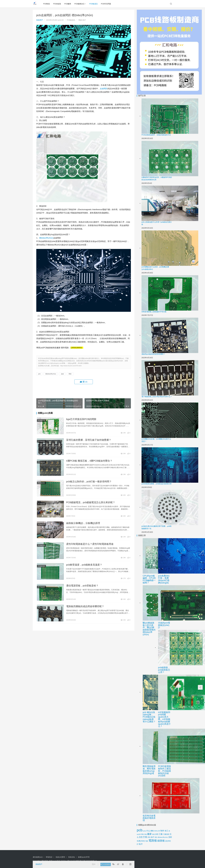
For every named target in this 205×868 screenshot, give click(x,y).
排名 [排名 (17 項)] (149, 837)
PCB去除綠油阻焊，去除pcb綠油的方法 (156, 135)
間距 (106, 89)
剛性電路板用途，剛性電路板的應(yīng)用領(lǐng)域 (149, 770)
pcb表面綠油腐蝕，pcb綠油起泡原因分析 (157, 484)
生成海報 (105, 864)
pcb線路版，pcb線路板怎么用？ (164, 670)
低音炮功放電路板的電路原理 (149, 818)
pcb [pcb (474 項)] (140, 830)
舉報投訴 (49, 857)
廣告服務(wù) (38, 857)
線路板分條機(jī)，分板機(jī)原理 (83, 527)
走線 (102, 89)
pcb (39, 374)
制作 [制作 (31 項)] (162, 831)
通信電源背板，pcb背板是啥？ (82, 592)
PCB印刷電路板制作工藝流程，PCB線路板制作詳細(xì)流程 (165, 771)
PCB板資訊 (95, 4)
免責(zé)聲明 (60, 857)
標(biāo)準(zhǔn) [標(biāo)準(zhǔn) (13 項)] (163, 837)
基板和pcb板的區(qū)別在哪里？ (153, 354)
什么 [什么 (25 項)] (148, 831)
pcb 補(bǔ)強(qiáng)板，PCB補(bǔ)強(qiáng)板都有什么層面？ (149, 717)
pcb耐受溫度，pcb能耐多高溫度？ (84, 571)
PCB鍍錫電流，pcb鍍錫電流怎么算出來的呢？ (91, 506)
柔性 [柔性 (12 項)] (156, 837)
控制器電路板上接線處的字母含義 (154, 312)
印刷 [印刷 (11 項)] (145, 834)
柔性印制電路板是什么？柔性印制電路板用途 (90, 549)
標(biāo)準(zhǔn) (46, 238)
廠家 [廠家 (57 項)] (149, 834)
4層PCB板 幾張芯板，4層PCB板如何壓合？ (89, 463)
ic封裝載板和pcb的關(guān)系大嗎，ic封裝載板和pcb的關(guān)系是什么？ (164, 719)
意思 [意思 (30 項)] (141, 837)
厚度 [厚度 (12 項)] (153, 834)
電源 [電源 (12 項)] (147, 841)
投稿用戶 (40, 20)
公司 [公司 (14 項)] (159, 831)
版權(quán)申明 (84, 857)
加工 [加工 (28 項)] (166, 831)
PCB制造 (48, 4)
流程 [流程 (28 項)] (170, 837)
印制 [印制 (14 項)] (142, 834)
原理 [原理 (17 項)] (157, 834)
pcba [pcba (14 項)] (144, 831)
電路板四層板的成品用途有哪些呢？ (85, 614)
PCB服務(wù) (81, 4)
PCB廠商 (69, 4)
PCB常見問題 (107, 4)
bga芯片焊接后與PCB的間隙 (81, 420)
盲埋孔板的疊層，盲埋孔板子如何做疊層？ (89, 441)
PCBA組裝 (58, 4)
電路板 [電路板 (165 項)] (153, 840)
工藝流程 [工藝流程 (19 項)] (166, 834)
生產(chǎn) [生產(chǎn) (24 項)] (141, 841)
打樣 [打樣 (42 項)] (145, 837)
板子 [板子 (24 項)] (153, 837)
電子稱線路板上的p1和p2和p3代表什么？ (157, 397)
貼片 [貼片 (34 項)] (141, 844)
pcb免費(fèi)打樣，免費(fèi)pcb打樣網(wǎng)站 (164, 579)
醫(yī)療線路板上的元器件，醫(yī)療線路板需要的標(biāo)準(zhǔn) (149, 629)
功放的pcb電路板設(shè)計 (164, 625)
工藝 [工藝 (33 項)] (161, 834)
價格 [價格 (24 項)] (152, 831)
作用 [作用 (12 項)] (155, 831)
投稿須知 (72, 857)
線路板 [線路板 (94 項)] (161, 841)
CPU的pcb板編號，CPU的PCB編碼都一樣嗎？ (149, 579)
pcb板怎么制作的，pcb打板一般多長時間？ (89, 484)
